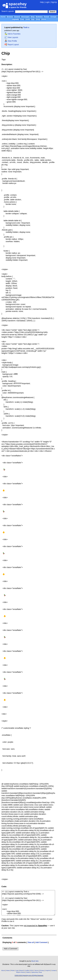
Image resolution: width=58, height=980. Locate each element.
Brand (21, 970)
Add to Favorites (12, 34)
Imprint (48, 970)
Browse (10, 17)
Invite (28, 19)
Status (28, 972)
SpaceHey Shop (37, 972)
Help (42, 2)
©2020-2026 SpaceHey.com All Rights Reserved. (29, 975)
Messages (25, 17)
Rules (13, 970)
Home (3, 17)
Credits (27, 970)
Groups (53, 17)
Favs (22, 19)
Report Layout (12, 45)
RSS (32, 970)
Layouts (15, 19)
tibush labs (35, 961)
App (33, 19)
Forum (47, 17)
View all (31, 942)
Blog (33, 17)
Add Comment (41, 942)
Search (53, 12)
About (44, 19)
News (8, 970)
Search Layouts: (8, 11)
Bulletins (39, 17)
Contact (54, 970)
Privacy (42, 970)
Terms (37, 970)
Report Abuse (21, 972)
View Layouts (11, 37)
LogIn (47, 2)
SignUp (54, 2)
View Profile (11, 41)
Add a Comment (10, 949)
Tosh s (26, 27)
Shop (38, 19)
